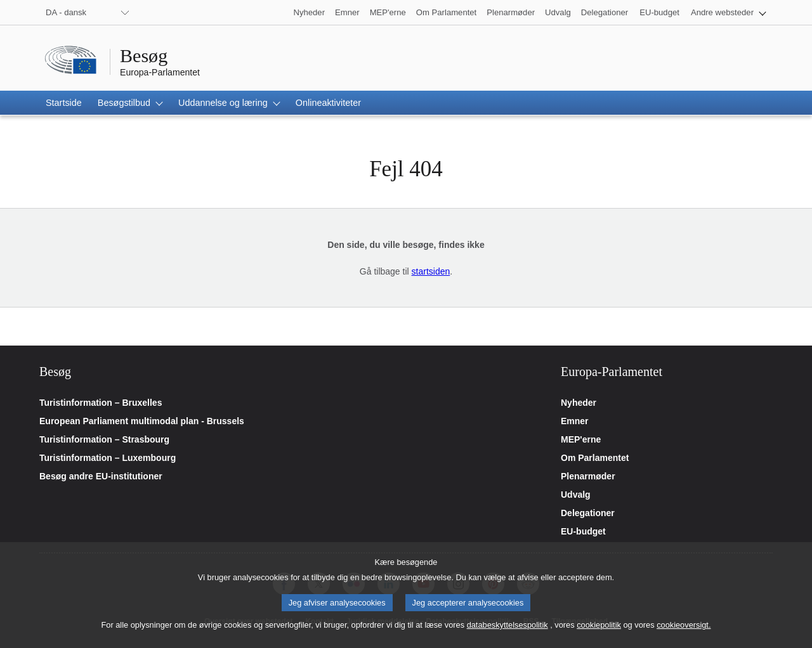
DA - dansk (66, 12)
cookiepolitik (599, 636)
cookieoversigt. (684, 636)
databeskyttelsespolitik (507, 636)
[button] (729, 12)
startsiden (431, 271)
